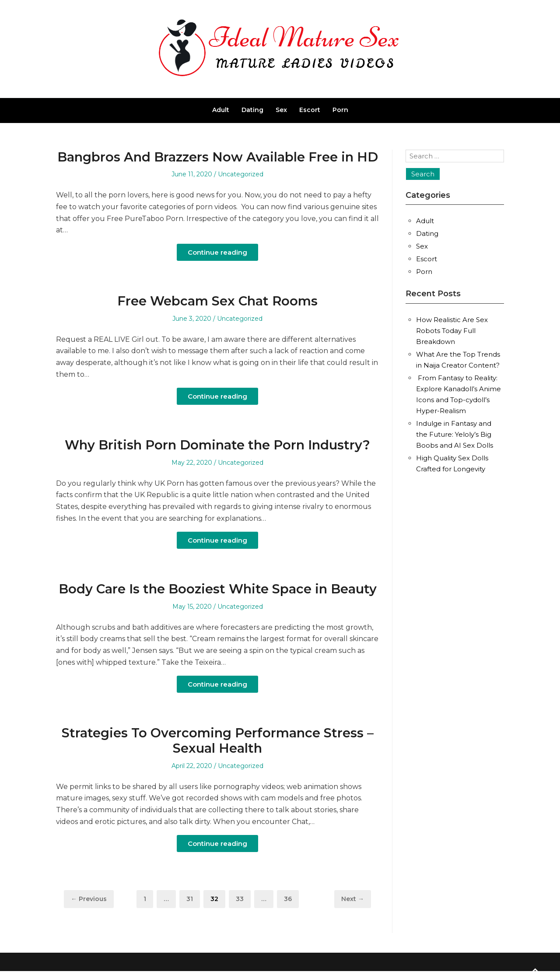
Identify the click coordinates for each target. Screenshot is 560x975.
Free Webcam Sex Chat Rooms (217, 301)
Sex (281, 110)
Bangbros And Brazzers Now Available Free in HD (218, 157)
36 (291, 898)
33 (243, 898)
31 (193, 898)
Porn (340, 110)
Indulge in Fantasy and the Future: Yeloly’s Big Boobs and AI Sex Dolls (455, 434)
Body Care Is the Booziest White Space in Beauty (218, 589)
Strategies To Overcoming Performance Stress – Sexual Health (218, 740)
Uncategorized (241, 174)
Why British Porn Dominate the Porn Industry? (217, 445)
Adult (221, 110)
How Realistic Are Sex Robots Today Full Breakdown (452, 331)
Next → (353, 899)
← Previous (89, 899)
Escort (310, 110)
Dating (252, 110)
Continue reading (217, 252)
